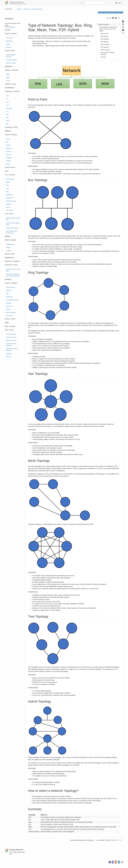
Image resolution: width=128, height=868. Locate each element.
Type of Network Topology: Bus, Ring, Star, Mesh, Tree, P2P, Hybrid (108, 29)
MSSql (8, 74)
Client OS (9, 291)
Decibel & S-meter (11, 340)
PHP (7, 118)
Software (9, 204)
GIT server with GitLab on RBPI (13, 270)
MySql (8, 78)
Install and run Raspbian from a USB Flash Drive (13, 275)
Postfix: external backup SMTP (13, 224)
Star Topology (104, 42)
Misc (7, 115)
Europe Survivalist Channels (11, 345)
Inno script (9, 108)
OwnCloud (9, 148)
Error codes (9, 38)
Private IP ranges (11, 63)
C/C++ (8, 102)
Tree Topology (105, 47)
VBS (7, 124)
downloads (12, 27)
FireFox (8, 139)
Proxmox (9, 152)
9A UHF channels (11, 334)
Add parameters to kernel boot (13, 219)
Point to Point (104, 34)
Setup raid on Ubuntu (12, 228)
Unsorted (9, 47)
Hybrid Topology (105, 50)
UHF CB (8, 357)
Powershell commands (12, 300)
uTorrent (8, 155)
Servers (8, 309)
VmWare (8, 161)
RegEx (8, 44)
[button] (109, 3)
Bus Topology (104, 36)
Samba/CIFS (10, 198)
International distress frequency (12, 350)
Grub (7, 185)
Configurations (10, 244)
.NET (7, 96)
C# (7, 99)
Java (7, 189)
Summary (103, 57)
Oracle (8, 81)
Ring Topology (105, 39)
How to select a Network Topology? (107, 53)
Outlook (8, 145)
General (8, 248)
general (19, 9)
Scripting (8, 251)
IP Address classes (11, 60)
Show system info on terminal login (12, 232)
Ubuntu (8, 207)
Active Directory (10, 287)
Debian (8, 182)
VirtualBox (9, 158)
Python (8, 121)
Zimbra (8, 164)
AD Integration (10, 179)
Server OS (9, 306)
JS (7, 111)
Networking (9, 41)
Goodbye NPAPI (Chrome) (11, 56)
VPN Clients (9, 210)
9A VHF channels (11, 337)
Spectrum (9, 354)
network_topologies (37, 9)
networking (26, 9)
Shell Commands (11, 201)
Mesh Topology (105, 44)
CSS (7, 105)
